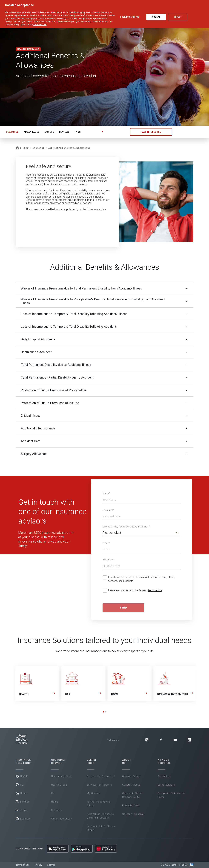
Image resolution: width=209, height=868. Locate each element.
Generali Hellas (131, 785)
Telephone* (109, 560)
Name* (106, 493)
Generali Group (131, 776)
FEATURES (12, 132)
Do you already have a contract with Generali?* (127, 527)
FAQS (78, 132)
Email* (106, 543)
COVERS (49, 132)
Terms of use (23, 865)
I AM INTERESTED (151, 132)
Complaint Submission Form (172, 795)
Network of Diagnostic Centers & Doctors (100, 816)
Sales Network (166, 785)
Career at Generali (133, 814)
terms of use (155, 590)
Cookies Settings (130, 15)
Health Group (59, 785)
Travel (22, 810)
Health (22, 776)
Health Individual (62, 776)
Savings (23, 801)
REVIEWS (64, 132)
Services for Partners (99, 785)
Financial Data (131, 805)
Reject (178, 15)
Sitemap (51, 865)
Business (23, 818)
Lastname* (109, 510)
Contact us (164, 776)
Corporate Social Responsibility (132, 795)
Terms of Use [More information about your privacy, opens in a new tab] (40, 22)
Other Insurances (62, 819)
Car (20, 785)
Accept (156, 15)
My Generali (94, 793)
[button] (103, 712)
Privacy (38, 865)
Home (21, 793)
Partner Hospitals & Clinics (99, 804)
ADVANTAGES (32, 132)
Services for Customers (101, 776)
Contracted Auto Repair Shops (101, 828)
